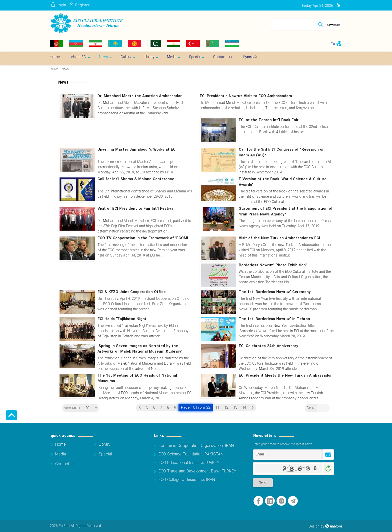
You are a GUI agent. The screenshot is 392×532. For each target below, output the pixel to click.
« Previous (140, 408)
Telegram (293, 501)
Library (105, 445)
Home (60, 445)
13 (235, 408)
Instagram (281, 501)
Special (105, 455)
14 (244, 408)
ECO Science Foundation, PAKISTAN (191, 455)
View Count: (71, 409)
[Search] (293, 23)
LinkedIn (270, 501)
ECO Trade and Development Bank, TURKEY (197, 472)
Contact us (65, 464)
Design (314, 527)
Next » (252, 408)
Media (61, 455)
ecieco (55, 69)
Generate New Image (328, 469)
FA (333, 44)
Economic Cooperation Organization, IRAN (196, 446)
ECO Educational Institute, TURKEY (189, 463)
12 (226, 408)
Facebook (258, 501)
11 (217, 408)
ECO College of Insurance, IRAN (187, 480)
